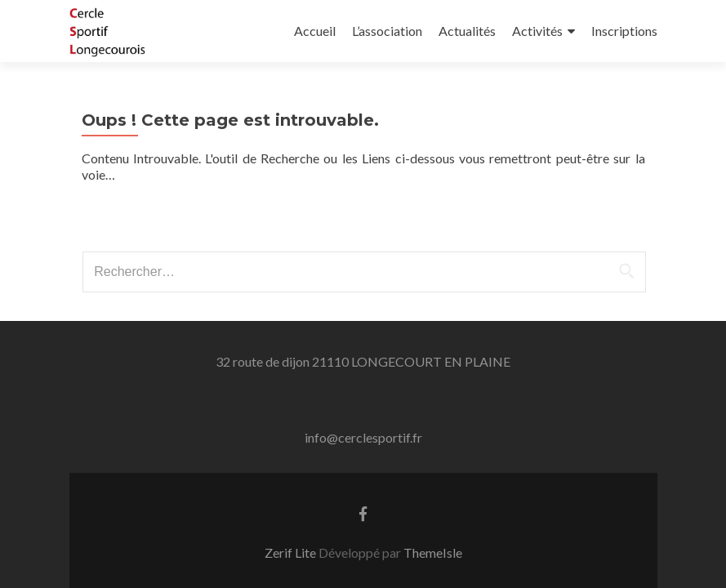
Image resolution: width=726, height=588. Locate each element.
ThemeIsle (433, 552)
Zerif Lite (292, 552)
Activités (537, 31)
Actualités (467, 31)
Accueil (315, 31)
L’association (387, 31)
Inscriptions (624, 31)
